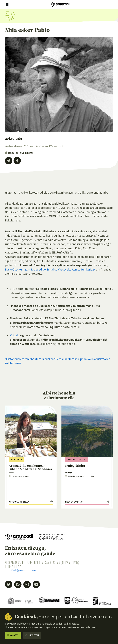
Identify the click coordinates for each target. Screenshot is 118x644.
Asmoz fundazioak (84, 269)
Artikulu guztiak (19, 502)
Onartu (13, 635)
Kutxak (14, 335)
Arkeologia (13, 139)
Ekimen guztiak (74, 502)
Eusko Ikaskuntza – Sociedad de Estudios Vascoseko (38, 269)
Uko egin (32, 635)
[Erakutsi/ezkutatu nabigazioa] (7, 4)
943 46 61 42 (14, 567)
